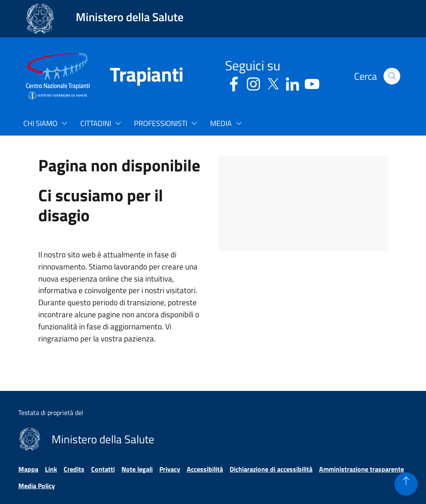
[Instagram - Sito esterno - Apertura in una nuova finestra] (253, 83)
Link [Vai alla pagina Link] (51, 469)
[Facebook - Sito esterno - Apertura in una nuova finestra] (234, 83)
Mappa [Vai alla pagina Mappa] (28, 469)
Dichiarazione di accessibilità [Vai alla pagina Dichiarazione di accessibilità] (271, 469)
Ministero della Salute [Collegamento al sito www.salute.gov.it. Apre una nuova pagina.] (130, 17)
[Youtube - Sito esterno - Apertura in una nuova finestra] (312, 83)
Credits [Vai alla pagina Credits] (74, 469)
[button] (392, 76)
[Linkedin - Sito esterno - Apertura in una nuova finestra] (292, 83)
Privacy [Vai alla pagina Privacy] (170, 469)
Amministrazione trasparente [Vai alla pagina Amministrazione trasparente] (362, 469)
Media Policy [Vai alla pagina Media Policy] (37, 486)
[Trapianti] (136, 76)
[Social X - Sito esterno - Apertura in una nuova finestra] (273, 83)
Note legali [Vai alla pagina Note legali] (137, 469)
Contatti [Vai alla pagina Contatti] (103, 469)
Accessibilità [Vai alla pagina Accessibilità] (205, 469)
